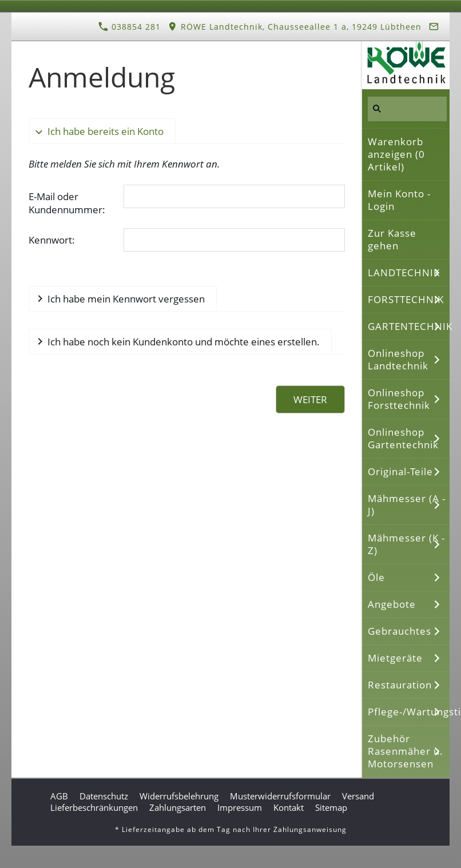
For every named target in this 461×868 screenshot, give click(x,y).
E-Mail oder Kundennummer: (67, 203)
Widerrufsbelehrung (179, 796)
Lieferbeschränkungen (94, 807)
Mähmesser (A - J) (407, 505)
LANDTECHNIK (404, 272)
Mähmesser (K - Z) (406, 544)
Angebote (392, 604)
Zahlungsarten (178, 807)
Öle (376, 577)
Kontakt (289, 807)
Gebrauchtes (400, 631)
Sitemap (331, 807)
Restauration (400, 685)
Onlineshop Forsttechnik (399, 399)
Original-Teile (400, 471)
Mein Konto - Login (399, 200)
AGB (59, 796)
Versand (358, 796)
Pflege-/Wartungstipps (409, 712)
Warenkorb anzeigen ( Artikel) (396, 154)
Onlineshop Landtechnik (398, 359)
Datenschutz (104, 796)
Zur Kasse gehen (392, 239)
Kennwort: (52, 240)
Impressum (240, 807)
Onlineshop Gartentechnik (403, 438)
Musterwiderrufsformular (280, 796)
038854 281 (130, 27)
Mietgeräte (395, 658)
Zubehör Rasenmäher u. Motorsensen (406, 751)
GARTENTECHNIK (409, 326)
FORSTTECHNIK (406, 299)
